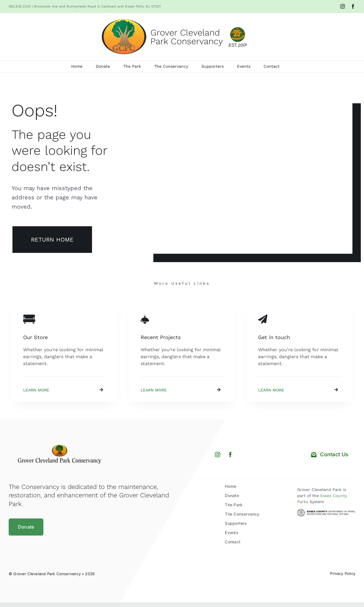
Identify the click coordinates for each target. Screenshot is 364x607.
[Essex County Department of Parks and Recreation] (326, 511)
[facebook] (230, 455)
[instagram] (218, 455)
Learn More (36, 390)
